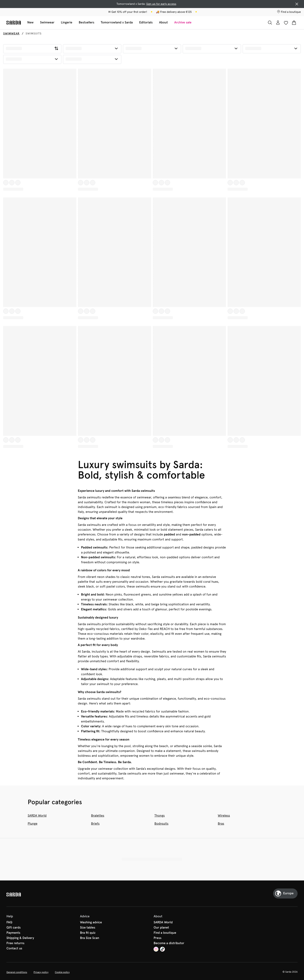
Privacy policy (41, 972)
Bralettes (98, 815)
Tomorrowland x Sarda (117, 23)
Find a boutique (165, 933)
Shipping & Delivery (20, 938)
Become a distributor (169, 943)
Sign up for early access (161, 4)
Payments (13, 933)
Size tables (88, 928)
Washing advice (91, 923)
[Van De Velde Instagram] (156, 950)
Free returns (15, 943)
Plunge (32, 824)
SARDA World (37, 815)
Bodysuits (161, 824)
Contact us (14, 949)
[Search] (270, 23)
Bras (221, 824)
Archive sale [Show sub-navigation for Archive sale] (183, 23)
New (30, 23)
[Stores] (289, 12)
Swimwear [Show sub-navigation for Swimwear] (47, 23)
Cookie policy (62, 972)
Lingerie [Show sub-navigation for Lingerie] (66, 23)
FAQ (9, 923)
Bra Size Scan (90, 938)
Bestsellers (87, 23)
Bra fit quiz (88, 933)
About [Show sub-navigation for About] (163, 23)
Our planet (161, 928)
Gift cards (14, 928)
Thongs (160, 815)
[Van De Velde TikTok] (162, 950)
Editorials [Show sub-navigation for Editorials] (146, 23)
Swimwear (11, 34)
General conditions (17, 972)
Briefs (95, 824)
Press (158, 938)
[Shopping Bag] (294, 23)
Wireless (224, 815)
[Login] (278, 23)
